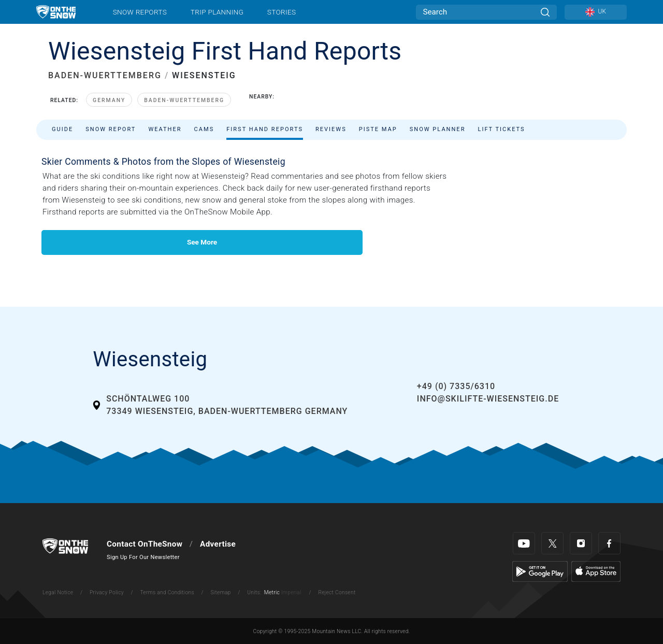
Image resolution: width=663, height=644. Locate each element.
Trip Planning (217, 12)
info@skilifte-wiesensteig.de (488, 399)
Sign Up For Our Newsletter (143, 557)
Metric (272, 592)
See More (202, 242)
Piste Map (378, 129)
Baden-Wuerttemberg (184, 100)
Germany (109, 100)
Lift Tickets (501, 129)
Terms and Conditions (167, 592)
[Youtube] (524, 543)
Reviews (331, 129)
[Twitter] (552, 543)
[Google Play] (540, 571)
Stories (282, 12)
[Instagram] (581, 543)
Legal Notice (58, 592)
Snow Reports (140, 12)
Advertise (218, 544)
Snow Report (111, 129)
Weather (165, 129)
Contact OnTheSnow (145, 544)
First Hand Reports (265, 129)
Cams (204, 129)
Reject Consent (337, 592)
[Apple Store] (596, 571)
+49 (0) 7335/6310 (456, 386)
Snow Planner (438, 129)
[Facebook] (609, 543)
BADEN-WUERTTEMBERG (105, 75)
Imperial (291, 592)
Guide (62, 129)
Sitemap (220, 592)
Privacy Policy (107, 592)
